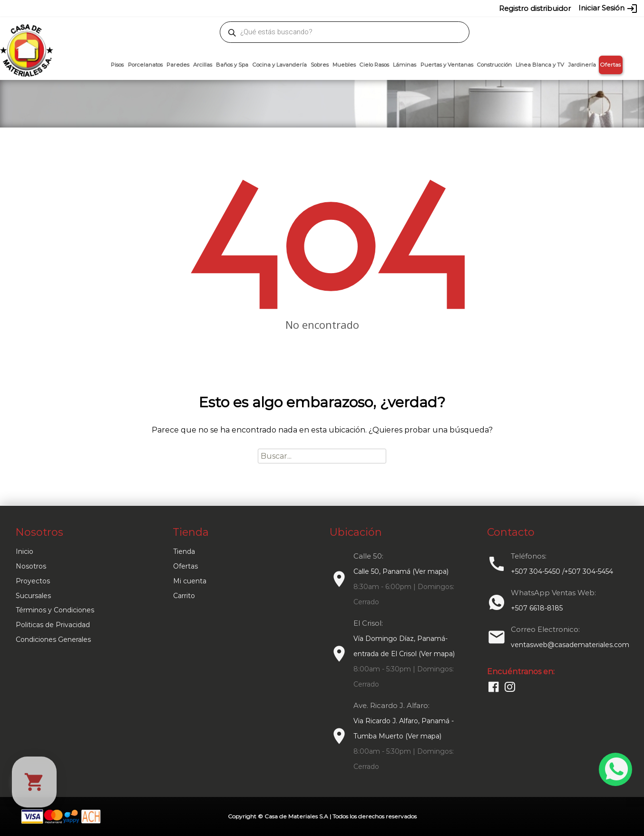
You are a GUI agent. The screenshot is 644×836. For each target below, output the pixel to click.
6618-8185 (376, 8)
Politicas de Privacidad (53, 625)
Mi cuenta (190, 581)
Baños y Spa (232, 65)
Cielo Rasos (374, 65)
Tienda (184, 551)
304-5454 (342, 8)
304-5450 (308, 8)
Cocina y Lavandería (280, 65)
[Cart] (34, 782)
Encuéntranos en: (521, 672)
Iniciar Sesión (608, 9)
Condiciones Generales (53, 639)
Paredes (178, 65)
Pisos (117, 65)
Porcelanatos (145, 65)
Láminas (405, 65)
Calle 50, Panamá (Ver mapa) (401, 571)
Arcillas (203, 65)
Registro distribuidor (535, 8)
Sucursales (33, 596)
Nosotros (31, 566)
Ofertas (610, 65)
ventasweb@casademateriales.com (109, 8)
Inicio (24, 551)
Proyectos (33, 581)
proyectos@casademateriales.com (222, 8)
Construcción (494, 65)
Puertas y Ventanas (447, 65)
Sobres (320, 65)
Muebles (344, 65)
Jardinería (582, 65)
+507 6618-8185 (537, 608)
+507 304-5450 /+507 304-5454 (562, 571)
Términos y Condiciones (55, 610)
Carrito (184, 596)
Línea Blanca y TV (540, 65)
